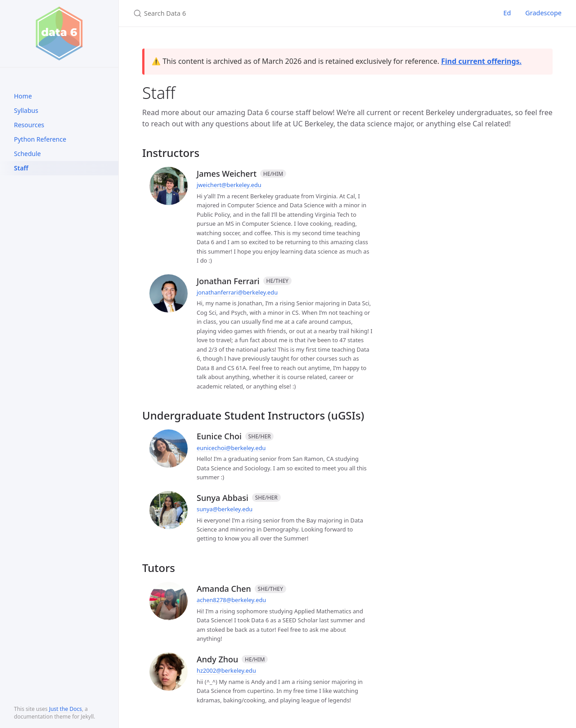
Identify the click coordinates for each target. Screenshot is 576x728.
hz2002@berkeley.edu (226, 670)
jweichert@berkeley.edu (229, 185)
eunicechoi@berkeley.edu (231, 448)
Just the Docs (65, 709)
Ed (507, 13)
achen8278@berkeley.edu (231, 600)
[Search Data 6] (239, 13)
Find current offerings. (481, 61)
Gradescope (543, 13)
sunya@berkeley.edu (225, 509)
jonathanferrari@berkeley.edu (237, 292)
